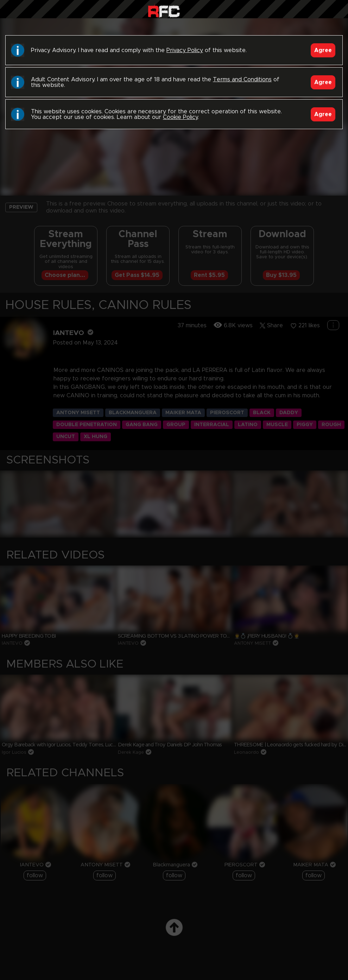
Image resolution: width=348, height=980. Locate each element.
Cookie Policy (180, 117)
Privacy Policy (185, 50)
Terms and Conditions (242, 80)
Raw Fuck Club (164, 11)
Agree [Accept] (323, 50)
